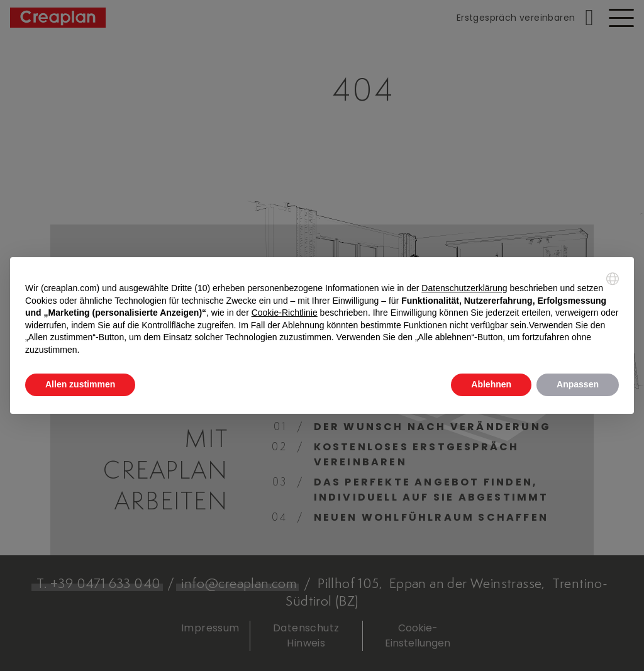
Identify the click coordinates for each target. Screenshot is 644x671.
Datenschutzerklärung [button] (464, 288)
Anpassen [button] (578, 384)
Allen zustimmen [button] (80, 384)
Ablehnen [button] (491, 384)
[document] (322, 314)
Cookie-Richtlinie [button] (285, 313)
